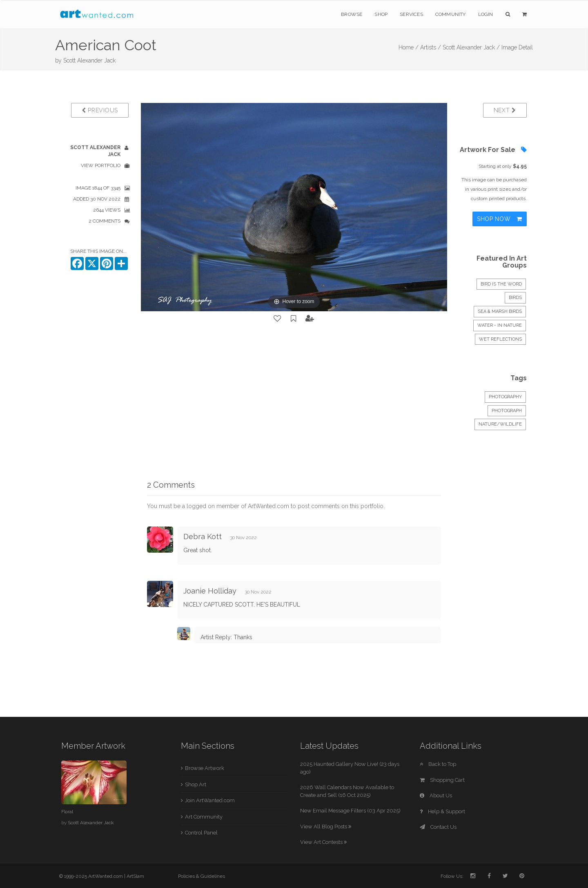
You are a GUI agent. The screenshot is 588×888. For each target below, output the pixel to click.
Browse (352, 14)
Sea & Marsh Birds (500, 311)
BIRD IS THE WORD (501, 284)
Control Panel (201, 833)
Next (505, 110)
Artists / (431, 47)
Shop (381, 14)
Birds (515, 298)
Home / (409, 47)
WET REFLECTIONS (500, 339)
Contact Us (438, 827)
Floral (67, 812)
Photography (505, 397)
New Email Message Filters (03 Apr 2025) (350, 811)
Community (451, 14)
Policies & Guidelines (202, 876)
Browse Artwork (205, 768)
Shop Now (500, 219)
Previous (100, 110)
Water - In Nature (500, 325)
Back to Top (438, 764)
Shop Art (196, 784)
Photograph (507, 411)
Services (411, 14)
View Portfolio (101, 165)
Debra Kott (203, 537)
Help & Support (442, 811)
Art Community (204, 817)
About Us (436, 795)
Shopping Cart (442, 780)
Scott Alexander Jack (89, 60)
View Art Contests (323, 842)
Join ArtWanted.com (210, 800)
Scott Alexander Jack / (471, 47)
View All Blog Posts (326, 827)
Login (486, 14)
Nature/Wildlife (500, 424)
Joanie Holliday (210, 591)
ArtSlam (135, 876)
